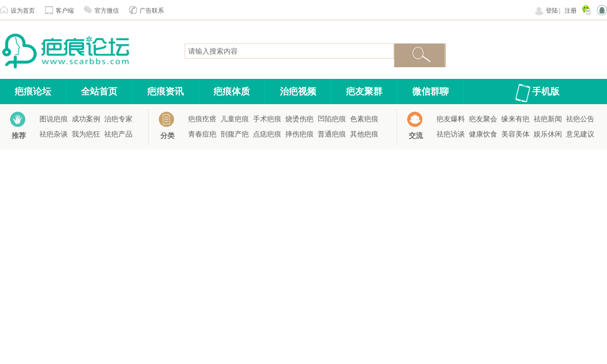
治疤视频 (298, 92)
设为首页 (23, 11)
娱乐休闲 (548, 134)
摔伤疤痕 (299, 134)
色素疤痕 (364, 119)
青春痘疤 (202, 134)
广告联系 (152, 11)
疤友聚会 (483, 119)
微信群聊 (430, 92)
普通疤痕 (332, 134)
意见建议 (580, 134)
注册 (571, 11)
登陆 (552, 11)
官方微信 (107, 11)
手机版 (546, 92)
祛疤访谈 (451, 134)
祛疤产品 (118, 134)
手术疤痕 (267, 119)
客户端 (65, 11)
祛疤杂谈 (54, 134)
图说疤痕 (54, 119)
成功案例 (86, 119)
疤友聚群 (364, 92)
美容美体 (515, 134)
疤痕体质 (232, 92)
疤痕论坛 (33, 92)
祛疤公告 (580, 119)
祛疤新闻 (548, 119)
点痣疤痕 (267, 134)
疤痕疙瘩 (202, 119)
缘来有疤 (515, 119)
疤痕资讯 (165, 92)
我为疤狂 (86, 134)
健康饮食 (483, 134)
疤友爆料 (451, 119)
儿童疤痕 (235, 119)
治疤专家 (118, 119)
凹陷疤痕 (332, 119)
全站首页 (99, 92)
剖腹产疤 (235, 134)
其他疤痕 (364, 134)
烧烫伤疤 (299, 119)
